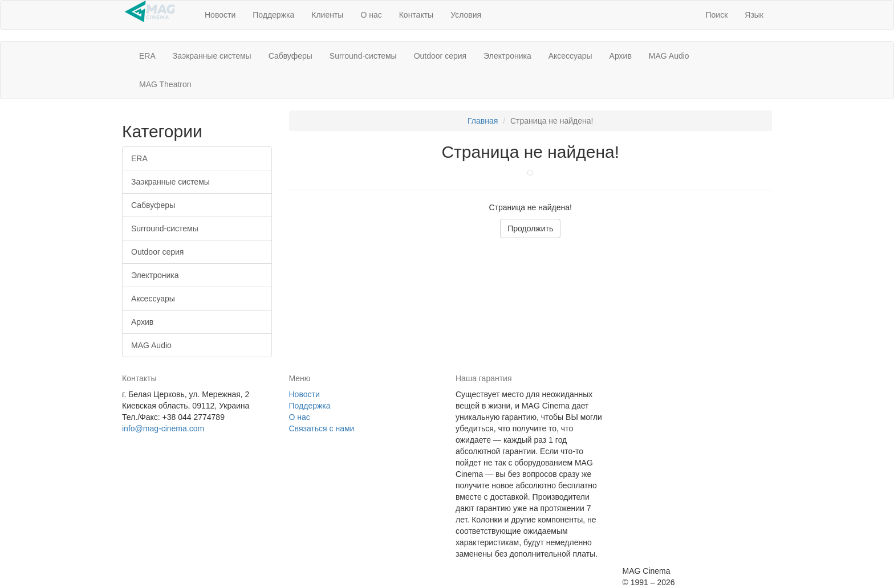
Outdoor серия (440, 56)
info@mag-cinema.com (163, 428)
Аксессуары (570, 56)
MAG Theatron (165, 84)
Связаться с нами (322, 428)
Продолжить (530, 228)
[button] (716, 15)
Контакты (416, 15)
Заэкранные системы (212, 56)
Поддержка (273, 15)
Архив (621, 56)
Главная (483, 121)
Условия (466, 15)
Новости (220, 15)
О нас (371, 15)
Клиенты (327, 15)
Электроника (507, 56)
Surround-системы (363, 56)
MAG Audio (669, 56)
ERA (147, 56)
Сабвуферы (290, 56)
